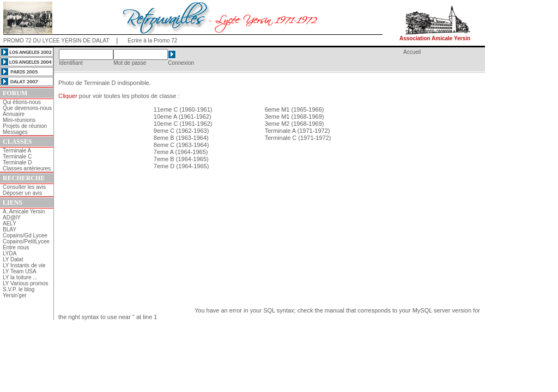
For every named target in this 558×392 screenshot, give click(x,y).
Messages (15, 132)
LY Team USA (20, 271)
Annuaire (14, 114)
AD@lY (12, 218)
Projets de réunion (25, 126)
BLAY (10, 229)
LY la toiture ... (20, 277)
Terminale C (17, 157)
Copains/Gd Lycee (25, 235)
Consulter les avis (24, 187)
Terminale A (17, 151)
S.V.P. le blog (19, 289)
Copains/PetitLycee (26, 241)
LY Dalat (13, 259)
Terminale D (17, 163)
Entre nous (16, 247)
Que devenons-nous (27, 108)
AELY (10, 223)
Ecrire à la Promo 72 (152, 41)
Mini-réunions (19, 120)
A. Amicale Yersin (24, 212)
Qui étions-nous (22, 102)
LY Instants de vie (24, 265)
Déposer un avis (22, 193)
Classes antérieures (27, 169)
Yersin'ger (15, 295)
